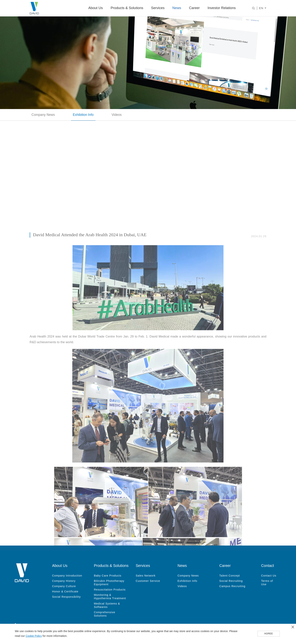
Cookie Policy (34, 636)
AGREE (269, 634)
